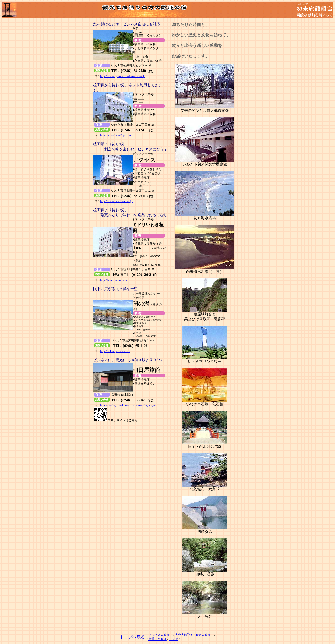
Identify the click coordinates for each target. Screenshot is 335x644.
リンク (173, 639)
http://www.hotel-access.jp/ (117, 201)
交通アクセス (157, 639)
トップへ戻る (132, 637)
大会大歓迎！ (184, 635)
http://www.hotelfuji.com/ (116, 135)
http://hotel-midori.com (114, 280)
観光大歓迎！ (204, 635)
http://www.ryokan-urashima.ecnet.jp (123, 76)
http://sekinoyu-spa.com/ (115, 351)
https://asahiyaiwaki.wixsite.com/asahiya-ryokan (130, 405)
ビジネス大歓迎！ (161, 635)
